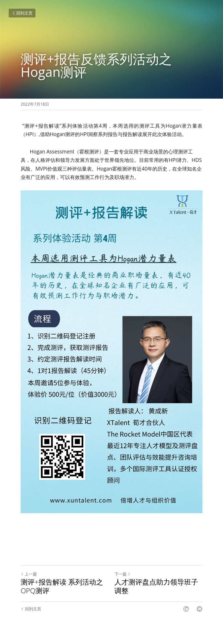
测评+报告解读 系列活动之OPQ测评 (62, 586)
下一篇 (123, 574)
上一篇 (29, 574)
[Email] (199, 609)
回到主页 (22, 13)
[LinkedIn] (186, 609)
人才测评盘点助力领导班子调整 (156, 586)
